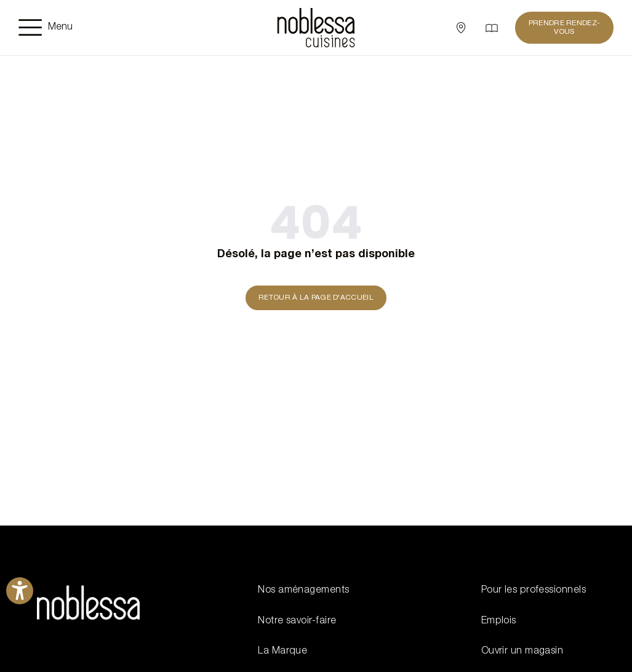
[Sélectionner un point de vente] (461, 28)
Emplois (499, 622)
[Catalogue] (492, 28)
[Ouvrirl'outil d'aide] (20, 591)
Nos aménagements (303, 591)
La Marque (282, 652)
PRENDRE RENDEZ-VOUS (565, 28)
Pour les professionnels (534, 591)
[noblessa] (316, 28)
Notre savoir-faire (297, 622)
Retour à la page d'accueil (316, 298)
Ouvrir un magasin (522, 652)
